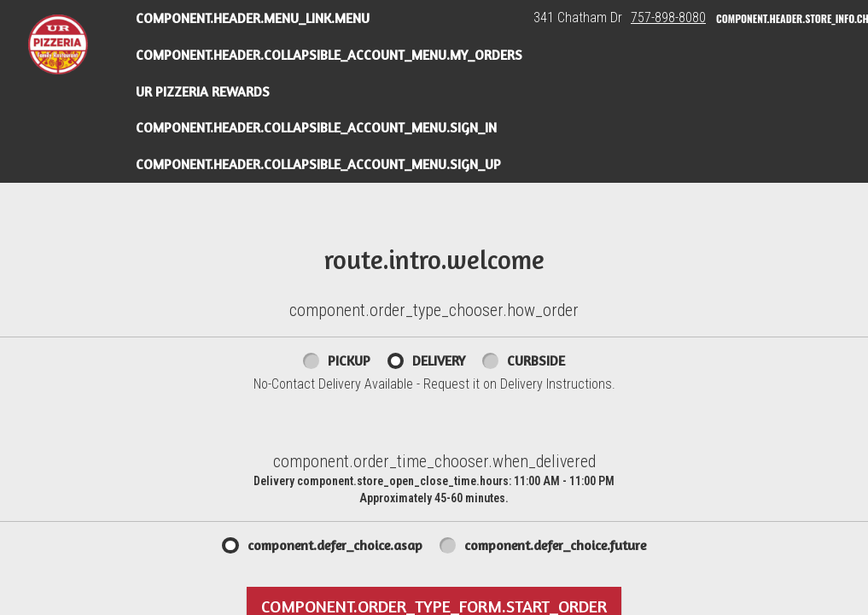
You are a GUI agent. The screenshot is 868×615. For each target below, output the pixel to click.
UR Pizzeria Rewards (203, 91)
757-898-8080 (668, 18)
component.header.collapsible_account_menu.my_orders (329, 55)
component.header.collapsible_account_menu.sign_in (316, 127)
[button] (58, 44)
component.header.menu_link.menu (253, 18)
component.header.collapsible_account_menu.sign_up (318, 164)
